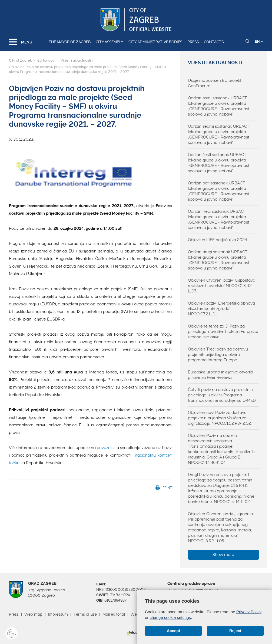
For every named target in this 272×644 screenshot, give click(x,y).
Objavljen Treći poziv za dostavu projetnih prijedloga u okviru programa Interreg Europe (218, 355)
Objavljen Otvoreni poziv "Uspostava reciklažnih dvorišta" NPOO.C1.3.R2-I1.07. (222, 286)
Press (193, 42)
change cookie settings (170, 617)
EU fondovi (46, 60)
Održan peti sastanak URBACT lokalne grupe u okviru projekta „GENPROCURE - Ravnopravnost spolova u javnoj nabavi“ (219, 191)
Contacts (214, 42)
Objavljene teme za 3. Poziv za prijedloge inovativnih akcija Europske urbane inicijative (223, 332)
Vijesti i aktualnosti (76, 60)
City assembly (110, 42)
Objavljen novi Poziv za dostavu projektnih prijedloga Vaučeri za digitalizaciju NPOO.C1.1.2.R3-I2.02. (220, 418)
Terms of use (85, 614)
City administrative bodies (155, 42)
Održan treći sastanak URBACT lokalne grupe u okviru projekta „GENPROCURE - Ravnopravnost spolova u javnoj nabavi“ (219, 220)
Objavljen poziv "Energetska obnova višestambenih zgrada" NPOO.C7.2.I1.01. (221, 309)
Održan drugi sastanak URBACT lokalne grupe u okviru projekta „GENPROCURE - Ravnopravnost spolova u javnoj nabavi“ (219, 260)
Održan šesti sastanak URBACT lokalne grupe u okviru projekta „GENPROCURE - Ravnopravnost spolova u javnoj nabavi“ (219, 163)
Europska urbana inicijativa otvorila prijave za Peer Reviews (220, 375)
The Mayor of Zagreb (70, 42)
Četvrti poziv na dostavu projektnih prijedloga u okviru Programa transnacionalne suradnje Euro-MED (222, 395)
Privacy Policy (249, 612)
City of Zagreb (21, 60)
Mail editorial (114, 614)
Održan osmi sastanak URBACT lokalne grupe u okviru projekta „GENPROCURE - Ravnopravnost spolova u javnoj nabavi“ (219, 106)
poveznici (106, 448)
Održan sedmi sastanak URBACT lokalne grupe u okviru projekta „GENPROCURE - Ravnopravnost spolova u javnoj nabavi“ (219, 134)
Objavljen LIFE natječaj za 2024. (218, 240)
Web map (33, 614)
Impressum (58, 614)
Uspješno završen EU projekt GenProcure (215, 83)
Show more (223, 555)
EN (259, 41)
